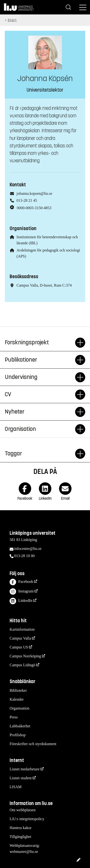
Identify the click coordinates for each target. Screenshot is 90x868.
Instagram (22, 592)
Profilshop (18, 735)
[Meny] (83, 7)
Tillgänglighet (20, 837)
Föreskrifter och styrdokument (33, 744)
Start (12, 20)
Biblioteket (18, 690)
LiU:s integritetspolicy (27, 819)
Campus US (19, 647)
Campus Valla (20, 638)
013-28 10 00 (24, 556)
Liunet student (21, 778)
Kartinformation (22, 629)
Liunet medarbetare (25, 769)
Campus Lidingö (22, 665)
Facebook (21, 582)
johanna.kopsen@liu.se (34, 193)
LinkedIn (21, 601)
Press (14, 717)
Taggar (40, 454)
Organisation (40, 429)
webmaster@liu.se (24, 852)
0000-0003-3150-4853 (34, 208)
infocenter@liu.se (28, 549)
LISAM (16, 787)
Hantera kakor (21, 828)
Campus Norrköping (25, 656)
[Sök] (68, 7)
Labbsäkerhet (20, 726)
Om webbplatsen (23, 810)
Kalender (17, 699)
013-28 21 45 (27, 200)
